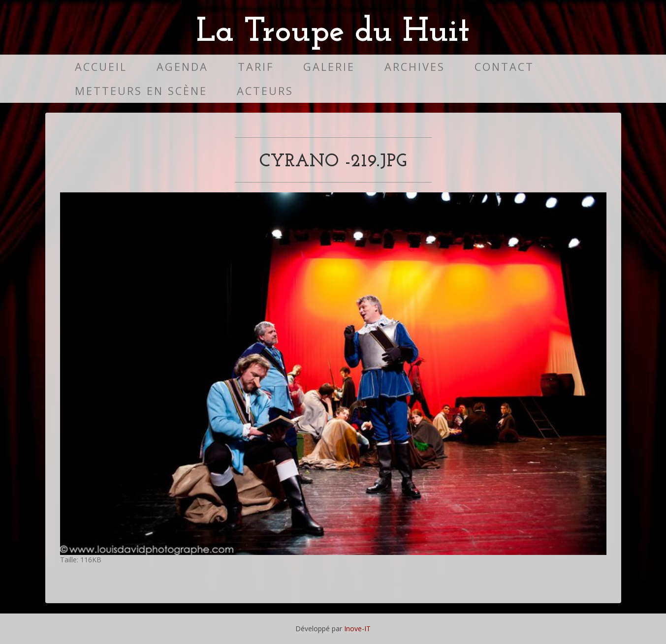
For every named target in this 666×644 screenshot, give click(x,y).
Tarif (256, 67)
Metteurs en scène (141, 91)
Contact (504, 67)
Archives (415, 67)
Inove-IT (357, 629)
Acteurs (265, 91)
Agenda (182, 67)
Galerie (329, 67)
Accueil (101, 67)
